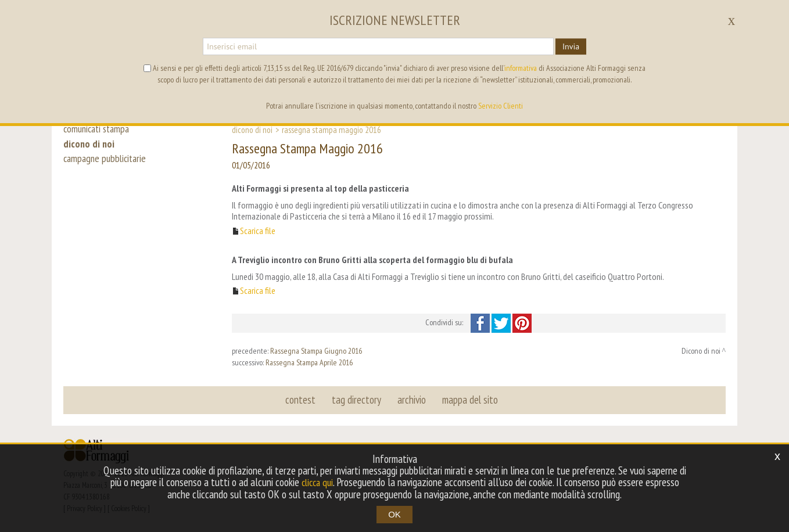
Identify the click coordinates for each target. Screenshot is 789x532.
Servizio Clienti (501, 106)
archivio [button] (411, 400)
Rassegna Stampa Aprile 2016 (309, 362)
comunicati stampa (99, 129)
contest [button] (302, 400)
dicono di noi (89, 146)
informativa (521, 68)
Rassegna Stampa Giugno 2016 (316, 351)
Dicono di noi (252, 130)
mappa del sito (468, 400)
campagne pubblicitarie (107, 164)
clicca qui (317, 483)
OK (395, 514)
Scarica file (258, 231)
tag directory (357, 400)
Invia (571, 46)
